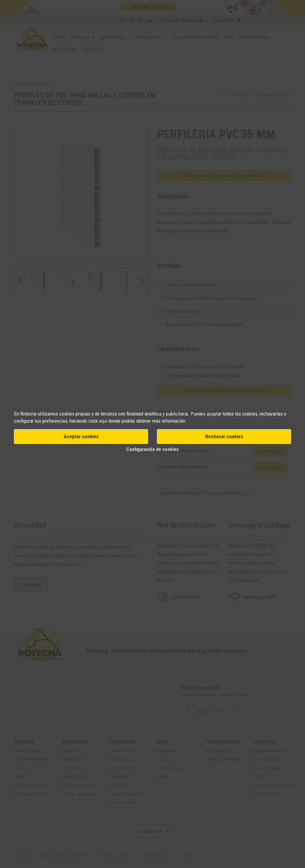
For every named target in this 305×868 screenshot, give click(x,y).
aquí (103, 421)
